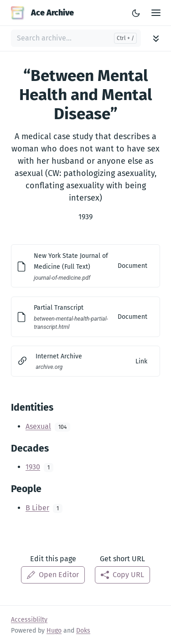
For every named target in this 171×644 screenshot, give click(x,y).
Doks (83, 631)
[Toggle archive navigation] (156, 38)
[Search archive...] (76, 38)
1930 (33, 467)
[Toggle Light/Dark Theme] (136, 13)
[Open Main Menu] (156, 13)
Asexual (38, 426)
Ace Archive (42, 13)
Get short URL (122, 559)
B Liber (37, 508)
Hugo (54, 631)
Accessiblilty (29, 620)
